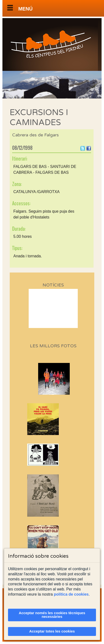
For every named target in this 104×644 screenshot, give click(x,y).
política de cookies (71, 594)
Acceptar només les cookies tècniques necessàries (52, 615)
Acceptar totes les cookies (52, 631)
